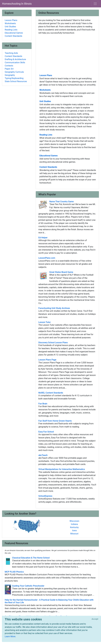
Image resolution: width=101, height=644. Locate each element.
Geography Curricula (14, 72)
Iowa (74, 530)
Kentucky (74, 527)
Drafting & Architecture (15, 59)
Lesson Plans (46, 75)
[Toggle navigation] (95, 4)
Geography (10, 75)
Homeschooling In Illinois (17, 4)
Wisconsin (74, 521)
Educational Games (49, 156)
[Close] (95, 619)
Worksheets (45, 90)
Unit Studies (45, 101)
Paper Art (9, 69)
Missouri (74, 534)
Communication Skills (15, 62)
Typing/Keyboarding (14, 78)
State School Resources (16, 81)
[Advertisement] (67, 54)
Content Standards (48, 167)
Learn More (10, 636)
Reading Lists (46, 135)
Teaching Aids (11, 53)
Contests (9, 66)
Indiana (74, 524)
